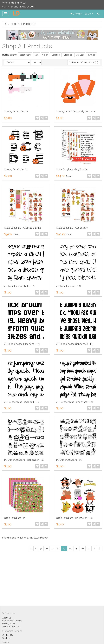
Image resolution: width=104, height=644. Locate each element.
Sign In (6, 7)
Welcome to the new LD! (14, 3)
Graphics (68, 55)
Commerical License (12, 621)
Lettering (56, 55)
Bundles (91, 55)
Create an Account (25, 7)
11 (52, 548)
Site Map (6, 638)
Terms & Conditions (12, 627)
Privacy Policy (9, 624)
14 (70, 548)
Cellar (45, 55)
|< (31, 548)
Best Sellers (25, 55)
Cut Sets (80, 55)
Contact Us (8, 635)
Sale (36, 55)
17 (89, 548)
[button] (82, 14)
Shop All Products (23, 24)
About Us (7, 618)
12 (58, 548)
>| (99, 548)
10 (47, 548)
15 (76, 548)
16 (82, 548)
